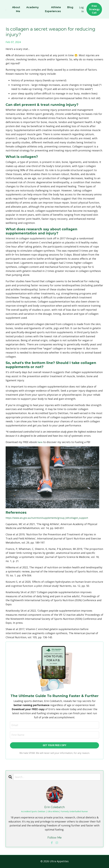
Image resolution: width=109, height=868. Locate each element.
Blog (70, 7)
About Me (16, 9)
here (40, 442)
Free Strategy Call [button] (94, 9)
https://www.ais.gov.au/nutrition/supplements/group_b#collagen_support (51, 518)
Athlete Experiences (53, 9)
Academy (32, 7)
